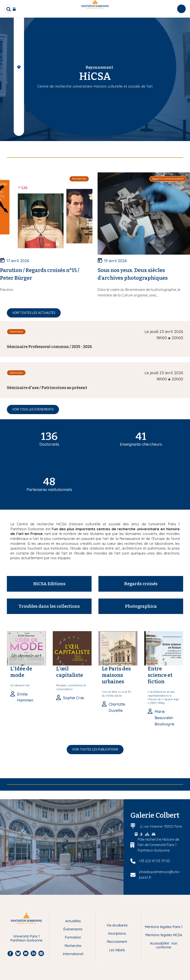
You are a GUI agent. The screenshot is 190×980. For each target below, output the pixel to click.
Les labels (117, 950)
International (73, 954)
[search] (9, 9)
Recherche (73, 946)
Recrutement (117, 942)
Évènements (73, 929)
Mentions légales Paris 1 (164, 927)
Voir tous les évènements (33, 409)
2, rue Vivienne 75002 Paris (161, 826)
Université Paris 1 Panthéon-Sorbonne (26, 938)
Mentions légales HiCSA (164, 935)
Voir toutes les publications (95, 749)
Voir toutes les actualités (34, 313)
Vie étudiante (117, 925)
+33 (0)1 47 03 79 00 (154, 861)
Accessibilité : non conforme (164, 945)
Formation (73, 937)
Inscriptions (117, 933)
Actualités (73, 921)
